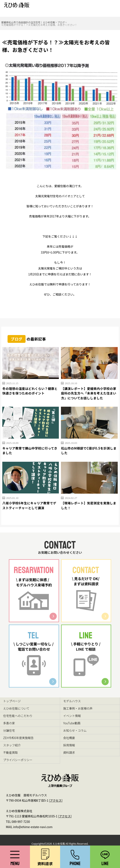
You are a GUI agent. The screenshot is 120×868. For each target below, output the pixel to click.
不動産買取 (10, 752)
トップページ (12, 701)
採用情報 (69, 745)
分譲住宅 (9, 730)
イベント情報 (72, 716)
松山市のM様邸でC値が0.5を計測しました (89, 451)
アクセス (56, 800)
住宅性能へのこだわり (18, 716)
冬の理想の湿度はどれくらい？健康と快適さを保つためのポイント (30, 391)
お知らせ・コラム (75, 730)
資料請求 (69, 752)
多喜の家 (9, 723)
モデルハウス (72, 701)
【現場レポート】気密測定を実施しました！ (89, 505)
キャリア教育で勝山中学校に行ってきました (30, 451)
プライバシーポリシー (18, 760)
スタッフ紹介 (12, 745)
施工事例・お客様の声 (78, 708)
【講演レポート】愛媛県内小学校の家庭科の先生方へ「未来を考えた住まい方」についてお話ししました (89, 393)
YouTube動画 (72, 723)
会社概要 (69, 738)
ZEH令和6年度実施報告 (18, 738)
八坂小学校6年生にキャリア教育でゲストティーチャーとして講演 (29, 505)
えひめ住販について (16, 708)
